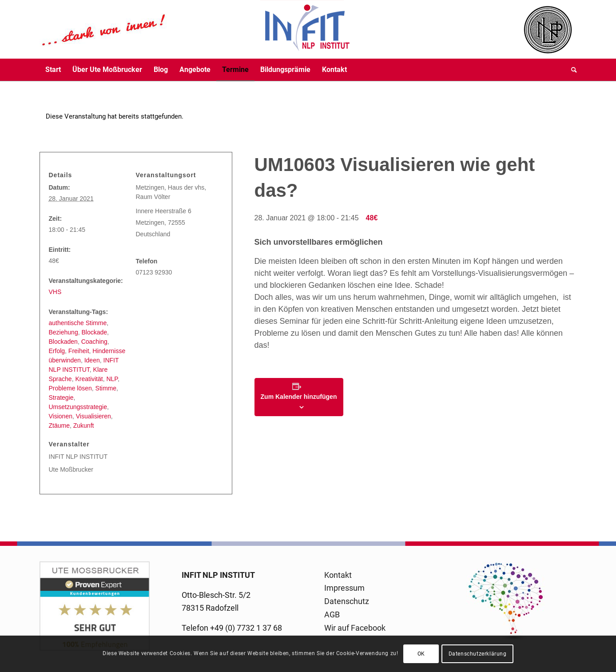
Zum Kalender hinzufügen (299, 397)
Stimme (106, 388)
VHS (55, 292)
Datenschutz (347, 601)
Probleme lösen (70, 388)
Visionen (61, 416)
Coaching (94, 342)
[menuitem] (53, 70)
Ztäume (59, 425)
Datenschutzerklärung (478, 654)
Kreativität (89, 379)
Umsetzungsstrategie (78, 407)
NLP (112, 379)
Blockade (94, 332)
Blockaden (63, 342)
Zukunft (84, 425)
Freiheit (79, 351)
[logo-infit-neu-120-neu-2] (195, 29)
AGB (332, 614)
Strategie (61, 398)
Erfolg (57, 351)
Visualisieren (93, 416)
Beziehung (64, 332)
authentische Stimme (78, 323)
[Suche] (571, 70)
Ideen (92, 360)
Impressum (344, 588)
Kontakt (338, 575)
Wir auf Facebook (355, 628)
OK (421, 654)
